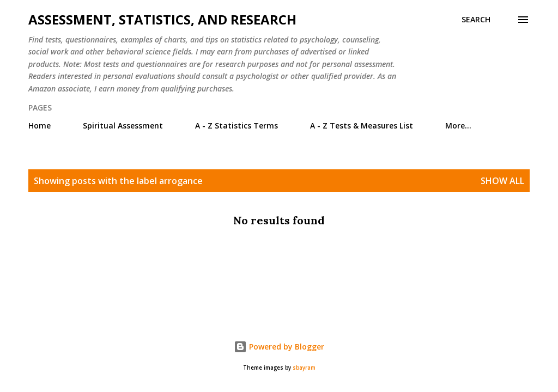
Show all (502, 181)
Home (40, 125)
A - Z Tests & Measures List (362, 125)
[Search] (476, 20)
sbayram (304, 368)
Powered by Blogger (279, 347)
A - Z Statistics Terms (236, 125)
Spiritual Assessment (123, 125)
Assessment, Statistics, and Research (162, 19)
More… (458, 125)
